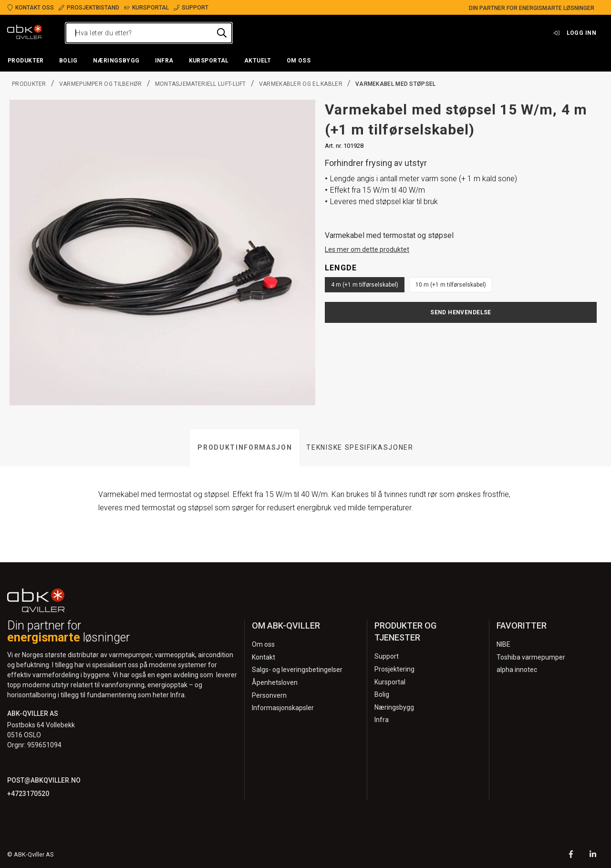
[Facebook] (571, 855)
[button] (26, 61)
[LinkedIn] (593, 855)
